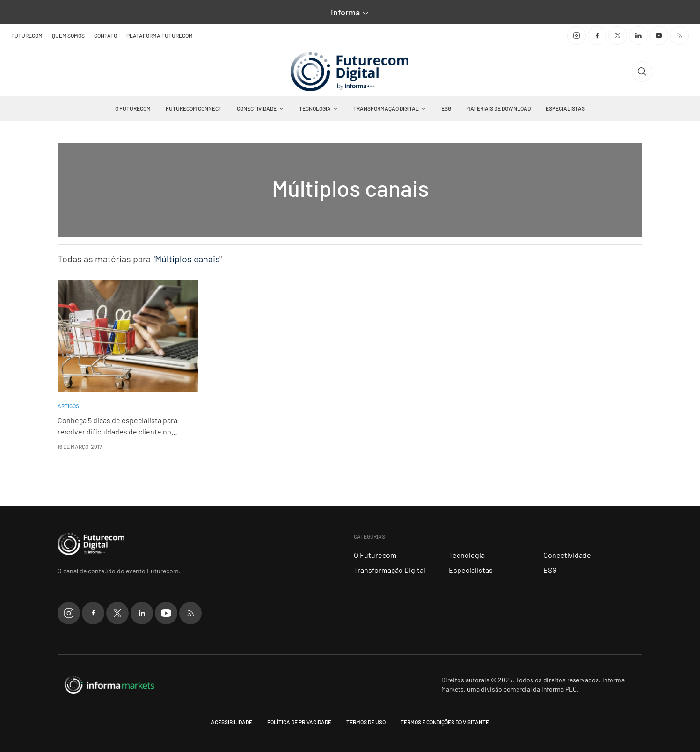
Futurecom (27, 36)
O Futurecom (133, 108)
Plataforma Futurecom (160, 36)
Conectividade (257, 108)
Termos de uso (366, 722)
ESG (446, 108)
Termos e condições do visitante (445, 722)
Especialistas (565, 108)
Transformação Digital (386, 108)
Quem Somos (68, 36)
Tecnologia (315, 108)
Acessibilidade (232, 722)
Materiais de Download (498, 108)
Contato (106, 36)
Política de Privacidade (299, 722)
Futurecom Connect (194, 108)
